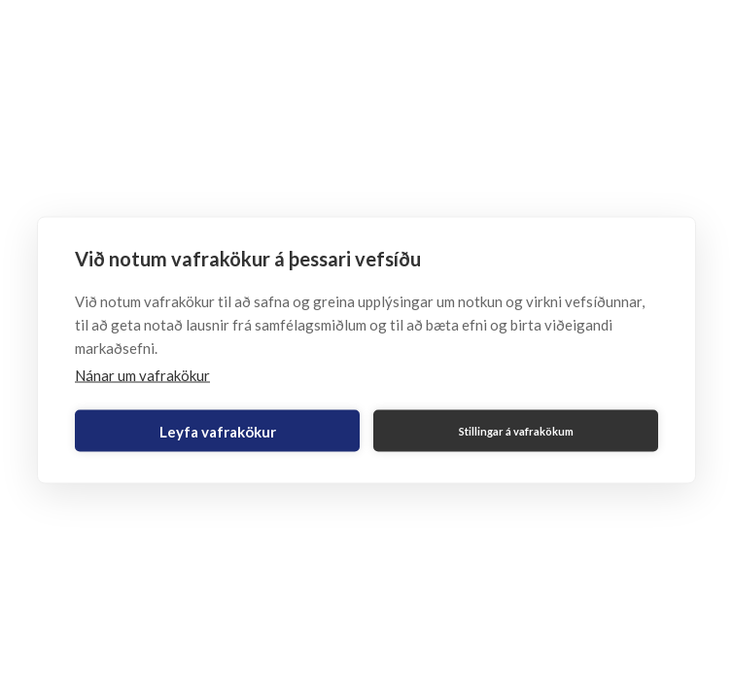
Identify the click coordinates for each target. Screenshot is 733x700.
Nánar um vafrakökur (142, 375)
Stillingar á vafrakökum (516, 430)
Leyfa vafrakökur (218, 431)
